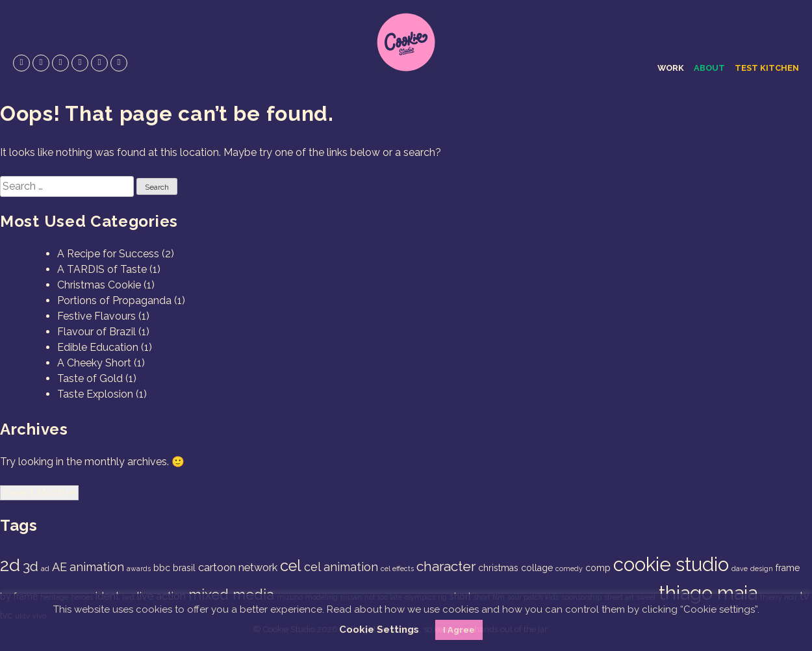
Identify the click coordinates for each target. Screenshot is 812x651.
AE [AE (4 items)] (59, 567)
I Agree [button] (459, 630)
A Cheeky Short (94, 363)
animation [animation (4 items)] (97, 567)
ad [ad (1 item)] (45, 568)
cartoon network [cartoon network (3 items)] (238, 568)
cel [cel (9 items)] (291, 566)
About (709, 68)
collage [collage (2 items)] (537, 568)
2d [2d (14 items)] (10, 565)
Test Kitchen (767, 68)
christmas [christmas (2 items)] (498, 568)
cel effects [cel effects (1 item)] (397, 568)
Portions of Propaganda (114, 300)
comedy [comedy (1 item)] (569, 568)
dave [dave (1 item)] (740, 568)
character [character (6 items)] (446, 566)
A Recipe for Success (108, 254)
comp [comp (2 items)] (598, 568)
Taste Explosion (95, 394)
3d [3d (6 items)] (31, 566)
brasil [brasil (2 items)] (184, 568)
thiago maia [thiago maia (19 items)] (708, 593)
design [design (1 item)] (762, 568)
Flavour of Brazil (96, 332)
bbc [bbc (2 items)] (162, 568)
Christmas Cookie (99, 285)
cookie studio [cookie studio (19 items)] (671, 564)
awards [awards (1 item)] (139, 568)
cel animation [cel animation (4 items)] (341, 567)
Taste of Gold (90, 378)
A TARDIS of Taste (102, 269)
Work (671, 68)
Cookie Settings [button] (379, 630)
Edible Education (98, 347)
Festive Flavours (96, 316)
